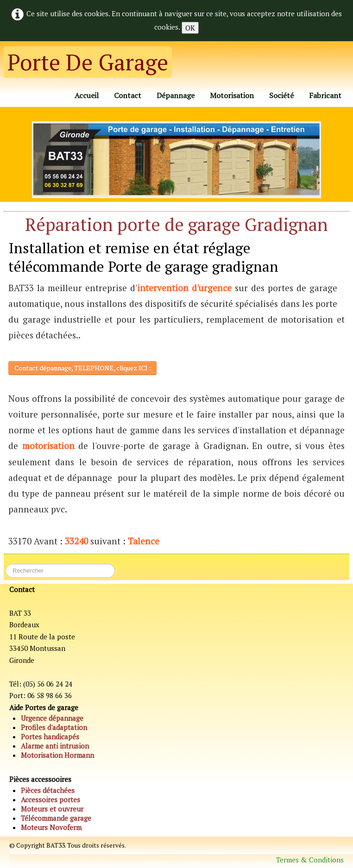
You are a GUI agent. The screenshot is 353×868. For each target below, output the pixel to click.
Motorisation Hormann (57, 755)
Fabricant (325, 95)
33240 (76, 541)
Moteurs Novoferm (51, 827)
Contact (128, 95)
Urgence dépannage (52, 718)
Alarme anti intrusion (55, 746)
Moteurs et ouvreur (52, 809)
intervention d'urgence (184, 288)
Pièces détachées (48, 790)
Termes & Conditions (310, 860)
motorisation (48, 446)
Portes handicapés (50, 737)
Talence (144, 541)
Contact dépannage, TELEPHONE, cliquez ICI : (82, 368)
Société (281, 95)
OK (190, 28)
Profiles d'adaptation (54, 727)
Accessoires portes (50, 799)
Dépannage (176, 95)
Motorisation (232, 95)
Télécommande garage (56, 818)
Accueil (87, 95)
